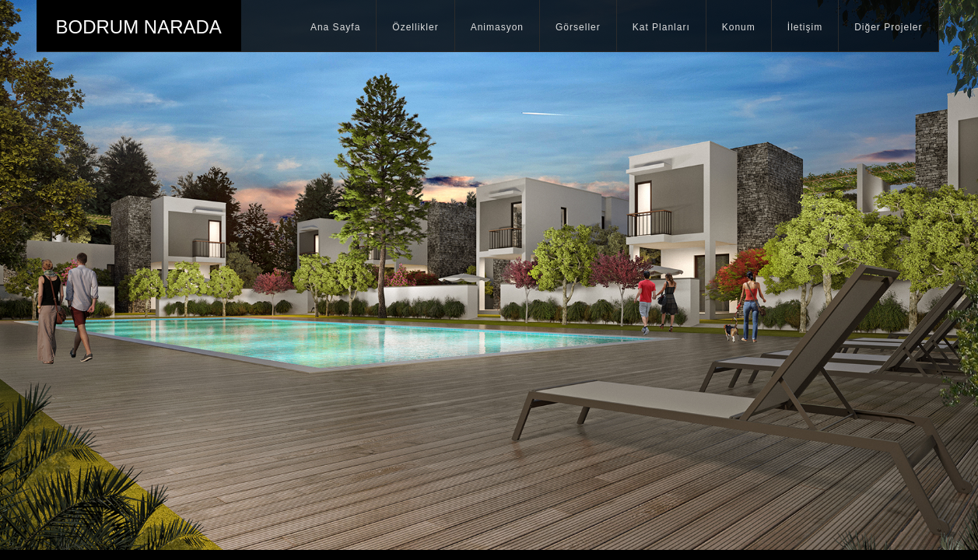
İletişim (805, 27)
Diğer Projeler (888, 27)
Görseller (578, 27)
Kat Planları (661, 27)
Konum (739, 27)
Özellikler (415, 27)
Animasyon (497, 27)
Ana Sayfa (335, 27)
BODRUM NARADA (139, 27)
